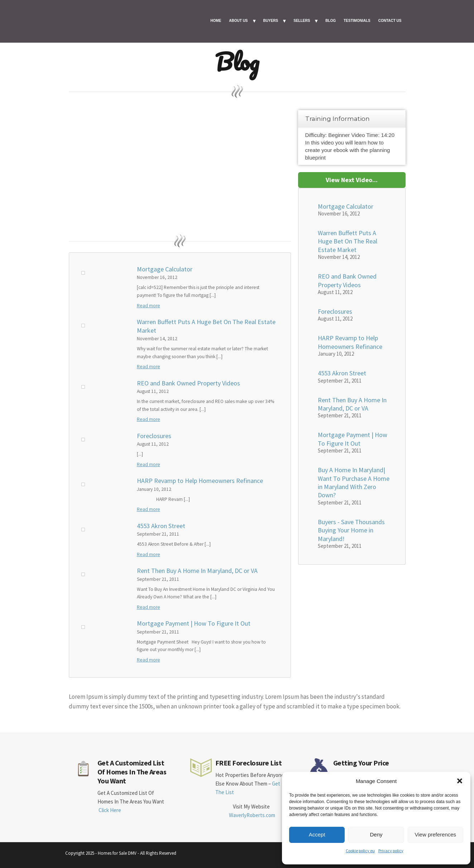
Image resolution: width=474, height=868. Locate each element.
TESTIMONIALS (357, 21)
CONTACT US (390, 21)
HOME (216, 21)
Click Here (110, 810)
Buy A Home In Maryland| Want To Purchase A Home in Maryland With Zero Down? (354, 482)
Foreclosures (154, 436)
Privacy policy (391, 851)
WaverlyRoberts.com (252, 815)
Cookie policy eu (360, 851)
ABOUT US (238, 21)
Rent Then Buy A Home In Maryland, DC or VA (197, 571)
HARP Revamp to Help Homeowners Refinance (200, 481)
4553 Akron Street (161, 526)
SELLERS (302, 21)
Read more (149, 306)
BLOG (331, 21)
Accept (317, 834)
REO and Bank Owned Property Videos (188, 383)
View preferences (436, 834)
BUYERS (271, 21)
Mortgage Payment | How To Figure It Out (194, 623)
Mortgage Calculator (165, 269)
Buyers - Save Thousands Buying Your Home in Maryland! (351, 530)
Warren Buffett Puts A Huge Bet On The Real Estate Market (206, 326)
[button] (460, 781)
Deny (376, 834)
